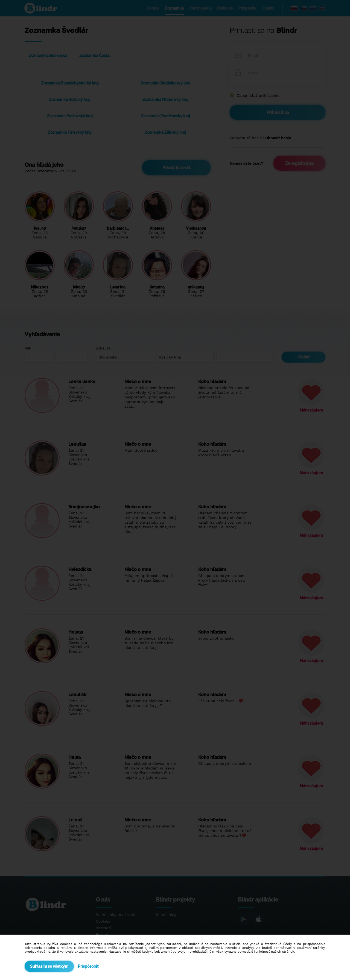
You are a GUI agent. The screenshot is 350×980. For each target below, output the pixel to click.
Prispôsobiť (88, 966)
